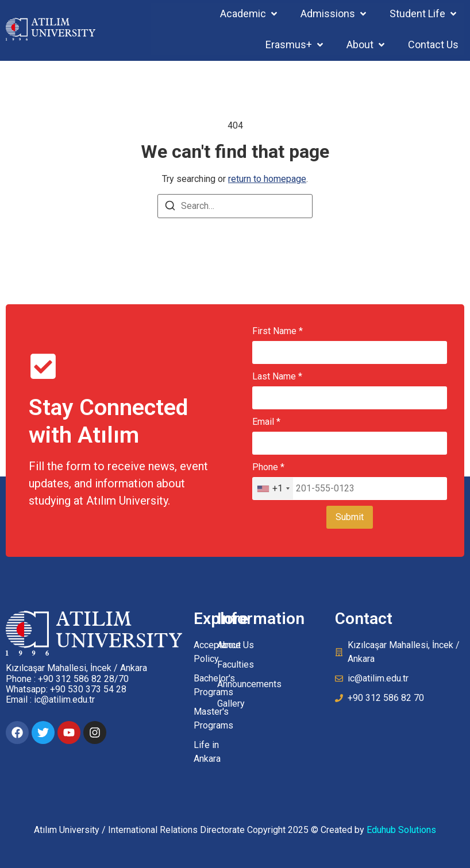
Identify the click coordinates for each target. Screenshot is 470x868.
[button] (250, 13)
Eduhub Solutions (401, 830)
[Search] (170, 208)
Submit (350, 517)
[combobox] (273, 489)
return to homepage (267, 179)
